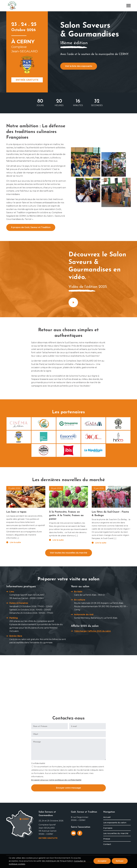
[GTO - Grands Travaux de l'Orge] (118, 424)
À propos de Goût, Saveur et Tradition (31, 227)
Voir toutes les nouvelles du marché (69, 553)
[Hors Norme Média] (118, 437)
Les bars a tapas (16, 512)
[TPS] (44, 424)
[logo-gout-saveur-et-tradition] (12, 6)
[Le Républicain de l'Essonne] (93, 450)
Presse (107, 839)
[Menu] (128, 6)
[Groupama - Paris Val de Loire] (69, 424)
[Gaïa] (93, 424)
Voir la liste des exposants (79, 66)
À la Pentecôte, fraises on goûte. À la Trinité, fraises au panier (66, 515)
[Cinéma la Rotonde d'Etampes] (19, 424)
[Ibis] (69, 450)
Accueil (107, 817)
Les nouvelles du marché (116, 833)
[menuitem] (128, 6)
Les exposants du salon (115, 823)
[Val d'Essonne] (44, 437)
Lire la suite (15, 542)
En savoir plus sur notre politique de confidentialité (56, 780)
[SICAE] (93, 437)
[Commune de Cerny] (19, 437)
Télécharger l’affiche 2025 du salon (92, 631)
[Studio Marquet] (44, 450)
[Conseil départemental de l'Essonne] (69, 437)
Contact (107, 844)
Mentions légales (87, 862)
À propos (108, 828)
